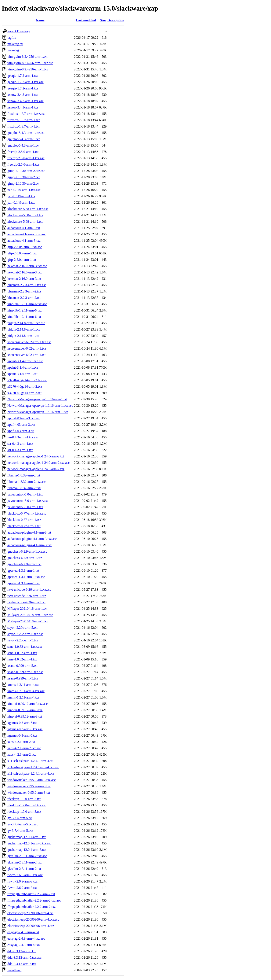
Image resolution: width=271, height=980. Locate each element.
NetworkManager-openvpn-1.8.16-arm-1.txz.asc (40, 406)
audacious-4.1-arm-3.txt (24, 228)
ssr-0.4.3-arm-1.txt (20, 450)
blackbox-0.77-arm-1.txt (24, 526)
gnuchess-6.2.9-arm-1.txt (24, 564)
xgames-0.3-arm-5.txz (22, 735)
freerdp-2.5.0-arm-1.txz (23, 164)
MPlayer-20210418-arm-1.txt (27, 609)
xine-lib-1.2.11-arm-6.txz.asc (27, 304)
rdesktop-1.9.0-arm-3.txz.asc (27, 805)
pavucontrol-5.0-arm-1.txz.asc (28, 501)
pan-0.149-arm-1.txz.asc (24, 190)
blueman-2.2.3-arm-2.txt (24, 298)
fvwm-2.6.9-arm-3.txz (22, 881)
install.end (14, 970)
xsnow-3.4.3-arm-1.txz (23, 107)
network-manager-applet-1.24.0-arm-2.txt (36, 456)
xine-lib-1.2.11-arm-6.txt (24, 317)
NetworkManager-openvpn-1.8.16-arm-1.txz (38, 412)
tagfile (12, 38)
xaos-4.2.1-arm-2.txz (22, 754)
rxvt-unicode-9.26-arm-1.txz (27, 596)
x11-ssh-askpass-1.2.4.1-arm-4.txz (31, 773)
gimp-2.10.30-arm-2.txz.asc (26, 171)
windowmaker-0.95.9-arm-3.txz (29, 786)
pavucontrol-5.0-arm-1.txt (25, 494)
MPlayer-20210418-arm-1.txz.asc (30, 615)
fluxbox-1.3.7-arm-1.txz (24, 120)
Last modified (86, 20)
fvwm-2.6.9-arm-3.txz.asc (25, 875)
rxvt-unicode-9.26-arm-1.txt (26, 602)
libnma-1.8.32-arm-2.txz (24, 488)
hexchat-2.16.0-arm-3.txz (25, 272)
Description (116, 20)
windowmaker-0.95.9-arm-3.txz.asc (32, 780)
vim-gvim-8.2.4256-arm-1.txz (28, 69)
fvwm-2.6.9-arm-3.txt (22, 888)
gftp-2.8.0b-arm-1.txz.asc (25, 247)
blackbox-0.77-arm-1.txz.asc (27, 513)
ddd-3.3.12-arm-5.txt (22, 951)
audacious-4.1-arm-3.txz (24, 241)
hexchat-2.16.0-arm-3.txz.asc (27, 266)
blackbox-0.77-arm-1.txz (24, 520)
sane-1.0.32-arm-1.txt (22, 659)
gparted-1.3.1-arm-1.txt (23, 570)
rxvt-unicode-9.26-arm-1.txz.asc (29, 590)
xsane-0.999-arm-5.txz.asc (25, 672)
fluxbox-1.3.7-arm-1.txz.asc (26, 114)
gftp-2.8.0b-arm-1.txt (22, 260)
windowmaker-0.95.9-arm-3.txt (29, 793)
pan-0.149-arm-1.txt (21, 202)
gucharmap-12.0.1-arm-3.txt (27, 837)
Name (40, 20)
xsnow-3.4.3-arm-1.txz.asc (26, 101)
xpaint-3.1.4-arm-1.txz (23, 367)
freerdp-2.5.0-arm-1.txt (23, 152)
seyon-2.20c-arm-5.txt (22, 628)
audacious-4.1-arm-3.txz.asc (27, 234)
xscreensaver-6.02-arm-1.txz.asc (29, 342)
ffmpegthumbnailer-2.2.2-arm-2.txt (31, 894)
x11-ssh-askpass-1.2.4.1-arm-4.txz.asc (33, 767)
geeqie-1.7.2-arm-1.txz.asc (26, 82)
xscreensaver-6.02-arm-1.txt (26, 355)
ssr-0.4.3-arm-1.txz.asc (23, 437)
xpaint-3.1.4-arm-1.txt (22, 374)
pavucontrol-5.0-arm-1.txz (25, 507)
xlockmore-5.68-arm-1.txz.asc (28, 209)
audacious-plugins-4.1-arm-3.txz (30, 545)
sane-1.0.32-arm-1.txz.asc (25, 647)
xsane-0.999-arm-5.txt (22, 666)
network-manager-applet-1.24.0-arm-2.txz (36, 469)
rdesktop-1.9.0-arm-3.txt (24, 799)
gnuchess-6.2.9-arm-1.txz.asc (27, 551)
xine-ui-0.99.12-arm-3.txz (25, 710)
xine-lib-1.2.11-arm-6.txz (25, 310)
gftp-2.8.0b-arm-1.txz (22, 253)
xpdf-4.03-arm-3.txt (21, 431)
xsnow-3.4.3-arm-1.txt (23, 95)
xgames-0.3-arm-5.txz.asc (25, 729)
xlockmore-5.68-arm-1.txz (25, 215)
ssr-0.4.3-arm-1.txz (20, 444)
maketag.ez (15, 44)
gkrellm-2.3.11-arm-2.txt (24, 869)
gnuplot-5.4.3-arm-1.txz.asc (26, 133)
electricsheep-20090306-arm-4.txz (31, 926)
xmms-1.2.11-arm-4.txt (23, 685)
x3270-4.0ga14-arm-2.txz (25, 386)
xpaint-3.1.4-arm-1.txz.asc (25, 361)
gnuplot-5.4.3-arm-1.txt (23, 145)
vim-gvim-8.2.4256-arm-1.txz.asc (30, 63)
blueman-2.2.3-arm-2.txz (24, 291)
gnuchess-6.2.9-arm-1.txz (25, 558)
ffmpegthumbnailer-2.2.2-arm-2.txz (31, 907)
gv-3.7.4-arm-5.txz (20, 831)
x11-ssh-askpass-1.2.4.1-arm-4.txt (30, 761)
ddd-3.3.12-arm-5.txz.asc (24, 957)
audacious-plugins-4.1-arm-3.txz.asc (32, 539)
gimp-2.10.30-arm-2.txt (23, 183)
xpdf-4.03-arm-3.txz (21, 425)
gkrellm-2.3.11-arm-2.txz (25, 862)
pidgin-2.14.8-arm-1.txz (24, 329)
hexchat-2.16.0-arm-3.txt (24, 279)
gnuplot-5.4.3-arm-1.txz (24, 139)
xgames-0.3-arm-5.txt (22, 723)
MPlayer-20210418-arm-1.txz (28, 621)
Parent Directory (19, 31)
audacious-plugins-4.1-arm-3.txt (29, 532)
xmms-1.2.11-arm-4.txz (23, 697)
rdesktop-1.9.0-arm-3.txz (24, 812)
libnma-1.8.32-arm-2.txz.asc (27, 482)
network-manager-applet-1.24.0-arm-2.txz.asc (39, 463)
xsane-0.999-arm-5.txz (23, 678)
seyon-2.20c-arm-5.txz (23, 640)
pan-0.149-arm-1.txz (21, 196)
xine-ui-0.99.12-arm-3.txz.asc (28, 704)
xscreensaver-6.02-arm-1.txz (27, 348)
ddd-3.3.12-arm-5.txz (22, 964)
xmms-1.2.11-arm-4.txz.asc (26, 691)
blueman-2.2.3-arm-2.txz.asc (27, 285)
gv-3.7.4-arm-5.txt (20, 818)
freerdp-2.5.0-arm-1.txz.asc (26, 158)
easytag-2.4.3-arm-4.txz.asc (26, 938)
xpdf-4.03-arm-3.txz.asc (24, 418)
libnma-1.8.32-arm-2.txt (24, 475)
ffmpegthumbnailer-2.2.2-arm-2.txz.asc (34, 900)
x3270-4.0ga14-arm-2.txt (24, 393)
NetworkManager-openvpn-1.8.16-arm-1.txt (37, 399)
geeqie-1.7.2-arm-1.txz (23, 88)
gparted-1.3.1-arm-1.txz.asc (26, 577)
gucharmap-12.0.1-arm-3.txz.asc (29, 843)
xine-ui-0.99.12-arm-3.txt (25, 716)
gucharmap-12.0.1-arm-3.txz (27, 850)
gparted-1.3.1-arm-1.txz (24, 583)
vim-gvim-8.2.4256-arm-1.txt (27, 57)
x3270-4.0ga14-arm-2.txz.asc (27, 380)
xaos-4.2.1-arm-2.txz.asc (24, 748)
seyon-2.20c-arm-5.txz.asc (25, 634)
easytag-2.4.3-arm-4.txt (23, 932)
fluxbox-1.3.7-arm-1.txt (24, 126)
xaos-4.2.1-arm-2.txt (21, 742)
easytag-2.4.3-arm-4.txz (24, 945)
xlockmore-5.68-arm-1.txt (25, 222)
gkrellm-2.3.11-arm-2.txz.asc (27, 856)
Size (103, 20)
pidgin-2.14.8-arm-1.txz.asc (26, 323)
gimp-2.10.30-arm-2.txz (24, 177)
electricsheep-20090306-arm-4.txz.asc (33, 919)
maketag (13, 50)
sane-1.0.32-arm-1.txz (22, 653)
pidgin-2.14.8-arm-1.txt (23, 336)
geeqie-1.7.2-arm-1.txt (23, 76)
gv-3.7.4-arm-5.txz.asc (23, 824)
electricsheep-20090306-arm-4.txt (30, 913)
